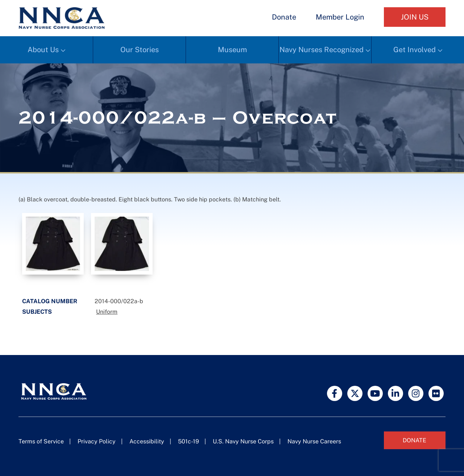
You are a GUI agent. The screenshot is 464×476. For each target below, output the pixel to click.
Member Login (340, 17)
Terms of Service (41, 441)
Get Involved (415, 50)
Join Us (415, 17)
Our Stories (140, 50)
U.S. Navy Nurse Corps (243, 441)
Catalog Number (50, 301)
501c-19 (188, 441)
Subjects (37, 312)
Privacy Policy (97, 441)
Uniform (107, 312)
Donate (284, 17)
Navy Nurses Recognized (322, 50)
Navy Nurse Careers (314, 441)
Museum (232, 50)
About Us (43, 50)
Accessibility (147, 441)
